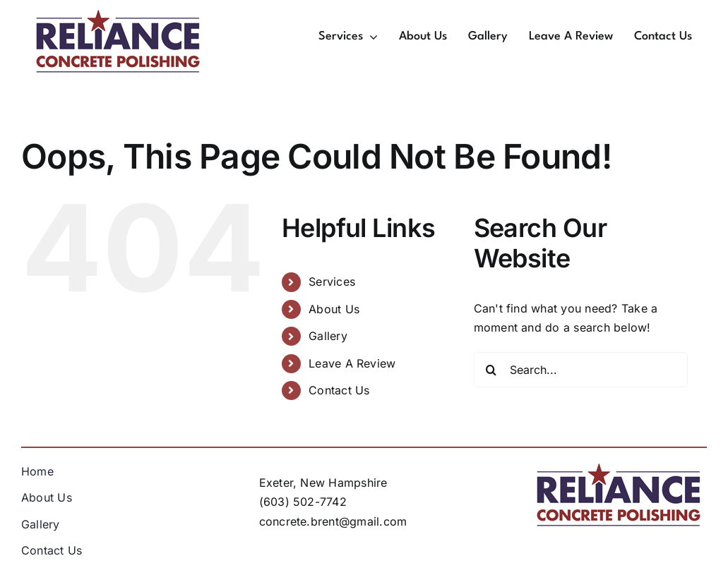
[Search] (491, 370)
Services (332, 282)
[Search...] (581, 370)
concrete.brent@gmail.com (333, 521)
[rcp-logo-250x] (118, 14)
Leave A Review (352, 363)
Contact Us (339, 390)
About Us (334, 309)
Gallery (328, 336)
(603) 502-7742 (303, 502)
